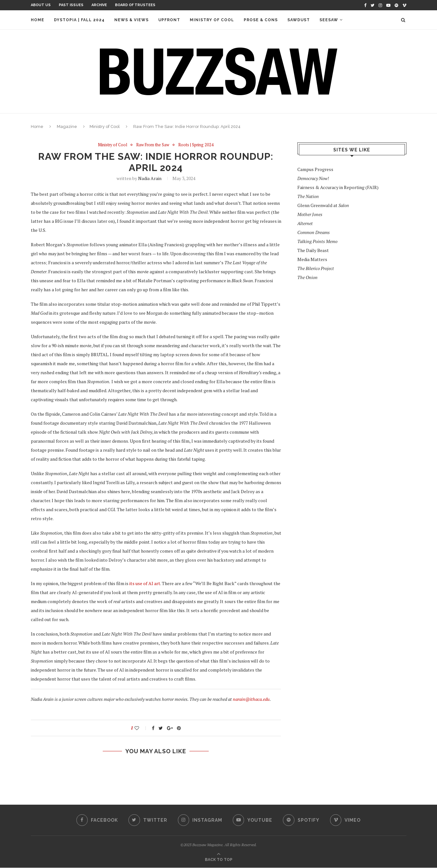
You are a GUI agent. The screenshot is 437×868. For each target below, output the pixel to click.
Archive (99, 5)
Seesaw (329, 20)
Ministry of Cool (212, 20)
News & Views (131, 20)
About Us (41, 5)
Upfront (169, 20)
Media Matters (312, 259)
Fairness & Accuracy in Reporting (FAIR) (338, 187)
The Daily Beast (313, 250)
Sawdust (299, 20)
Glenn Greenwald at (323, 205)
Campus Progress (315, 169)
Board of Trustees (135, 5)
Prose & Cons (261, 20)
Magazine (67, 127)
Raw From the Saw (153, 145)
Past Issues (71, 5)
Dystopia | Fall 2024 (79, 20)
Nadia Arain (150, 179)
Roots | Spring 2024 (197, 145)
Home (38, 20)
